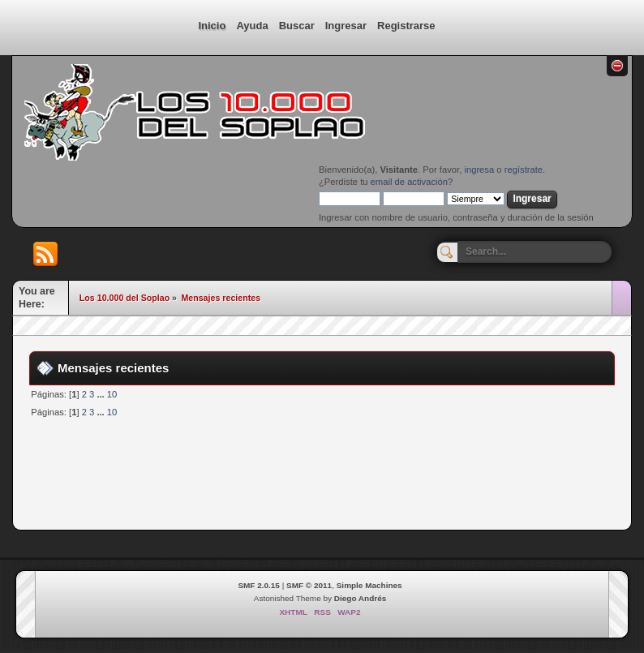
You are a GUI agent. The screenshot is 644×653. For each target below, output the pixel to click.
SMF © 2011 (309, 585)
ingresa (479, 170)
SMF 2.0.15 (259, 585)
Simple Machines (369, 585)
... (101, 394)
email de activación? (412, 182)
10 (112, 394)
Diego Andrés (360, 598)
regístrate (524, 170)
